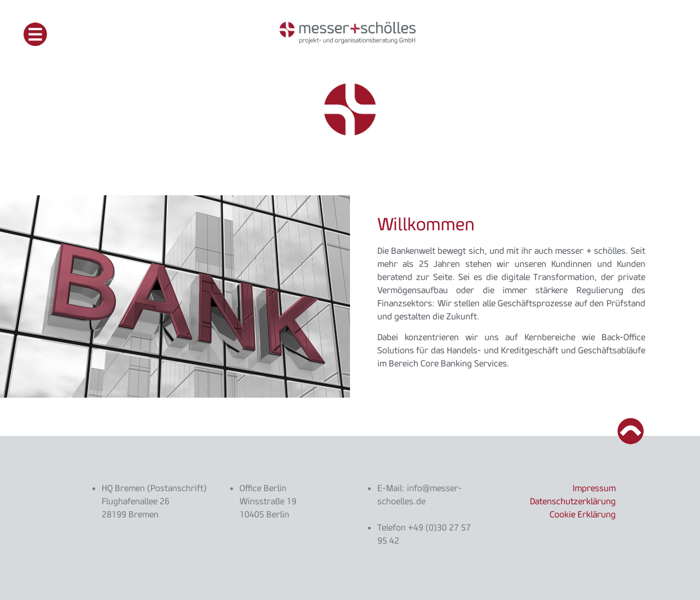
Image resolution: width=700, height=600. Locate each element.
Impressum (594, 488)
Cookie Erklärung (583, 514)
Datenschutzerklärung (573, 501)
